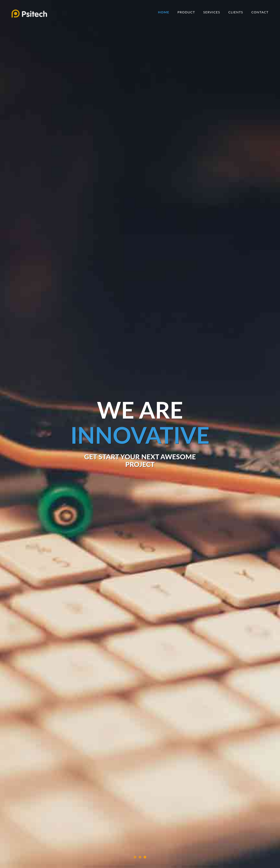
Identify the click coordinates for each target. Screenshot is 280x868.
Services (212, 12)
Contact (260, 12)
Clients (236, 12)
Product (186, 12)
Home (164, 12)
